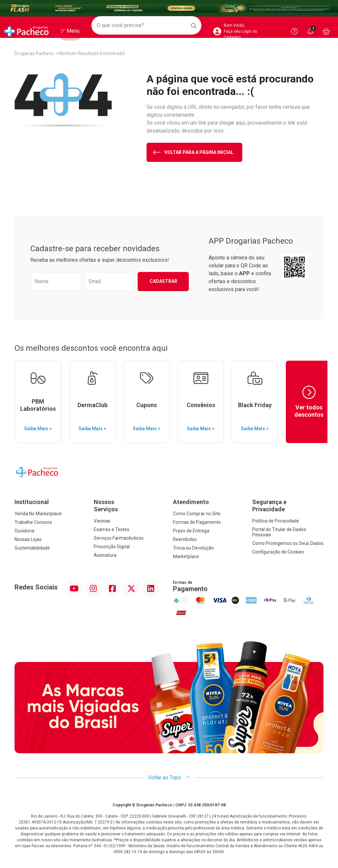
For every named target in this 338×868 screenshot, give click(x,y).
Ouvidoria (24, 531)
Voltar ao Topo (169, 778)
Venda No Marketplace (38, 514)
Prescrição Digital (112, 547)
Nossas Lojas (28, 539)
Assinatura (105, 555)
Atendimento (191, 502)
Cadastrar (163, 281)
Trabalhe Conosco (33, 522)
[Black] (169, 8)
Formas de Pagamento (197, 522)
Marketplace (186, 556)
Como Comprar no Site (197, 514)
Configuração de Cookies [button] (278, 552)
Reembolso (185, 539)
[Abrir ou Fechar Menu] (70, 33)
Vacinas (102, 521)
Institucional (32, 502)
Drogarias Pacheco (34, 53)
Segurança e (288, 506)
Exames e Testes (112, 529)
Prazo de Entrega (191, 531)
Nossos (129, 506)
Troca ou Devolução (193, 548)
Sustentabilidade (32, 548)
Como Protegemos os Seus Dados (288, 543)
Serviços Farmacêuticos (119, 538)
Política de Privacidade (276, 521)
